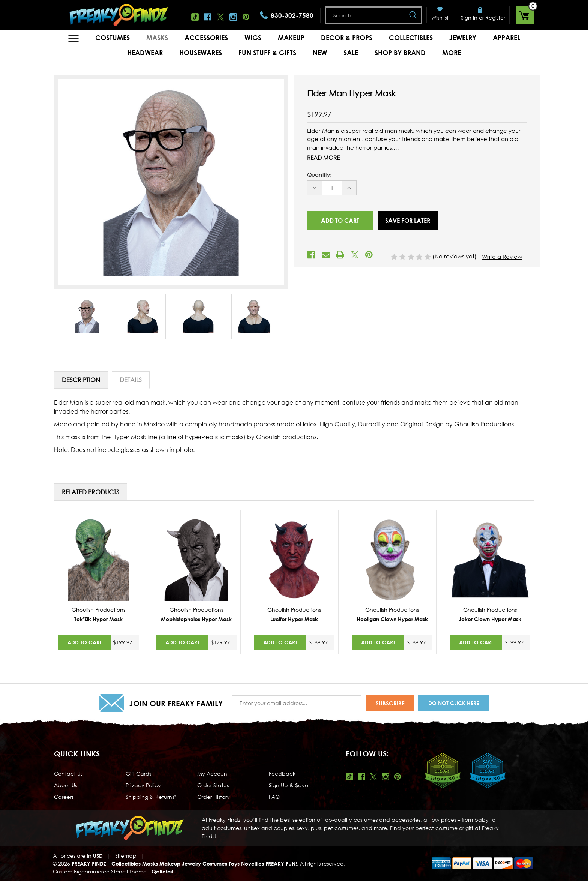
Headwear (145, 53)
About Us (65, 785)
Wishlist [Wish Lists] (440, 17)
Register (495, 17)
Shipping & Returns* (151, 797)
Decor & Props (347, 38)
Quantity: (319, 175)
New (320, 53)
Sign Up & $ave (289, 785)
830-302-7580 (292, 15)
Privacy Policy (143, 785)
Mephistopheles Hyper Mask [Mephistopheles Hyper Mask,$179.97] (196, 619)
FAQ (274, 797)
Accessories (206, 38)
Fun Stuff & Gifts (267, 53)
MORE (451, 53)
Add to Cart (85, 642)
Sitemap (126, 856)
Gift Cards (138, 774)
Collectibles (411, 38)
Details (131, 380)
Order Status (213, 785)
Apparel (506, 38)
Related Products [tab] (91, 492)
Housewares (201, 53)
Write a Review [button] (502, 257)
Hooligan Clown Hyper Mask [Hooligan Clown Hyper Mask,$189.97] (392, 619)
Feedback (282, 774)
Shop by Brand (400, 53)
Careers (64, 797)
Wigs (253, 38)
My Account (213, 774)
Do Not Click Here (454, 703)
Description (81, 380)
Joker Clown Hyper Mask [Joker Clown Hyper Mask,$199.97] (490, 619)
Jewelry (463, 38)
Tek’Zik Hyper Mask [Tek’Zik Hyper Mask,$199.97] (98, 619)
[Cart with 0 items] (525, 15)
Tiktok (195, 17)
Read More (323, 158)
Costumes (112, 38)
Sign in (469, 17)
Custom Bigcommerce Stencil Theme (100, 871)
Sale (351, 53)
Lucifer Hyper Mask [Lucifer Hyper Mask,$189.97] (294, 619)
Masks (157, 38)
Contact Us (68, 774)
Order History (214, 797)
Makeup (291, 38)
